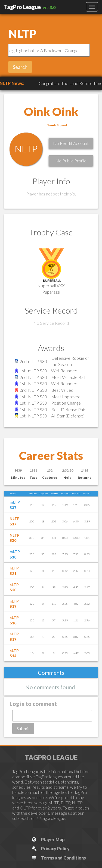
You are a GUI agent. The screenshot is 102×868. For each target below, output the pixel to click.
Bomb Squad (57, 125)
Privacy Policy (50, 848)
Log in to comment (33, 704)
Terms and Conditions (58, 858)
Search (20, 67)
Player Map (48, 839)
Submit (23, 728)
